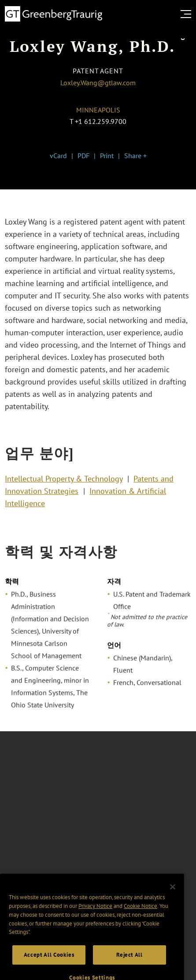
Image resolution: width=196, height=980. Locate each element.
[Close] (173, 896)
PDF (83, 156)
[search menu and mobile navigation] (188, 14)
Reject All (129, 964)
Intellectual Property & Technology (64, 481)
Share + (135, 156)
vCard (58, 156)
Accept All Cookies (49, 964)
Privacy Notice (95, 915)
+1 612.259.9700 (101, 121)
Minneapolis (98, 110)
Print (107, 156)
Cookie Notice (141, 915)
